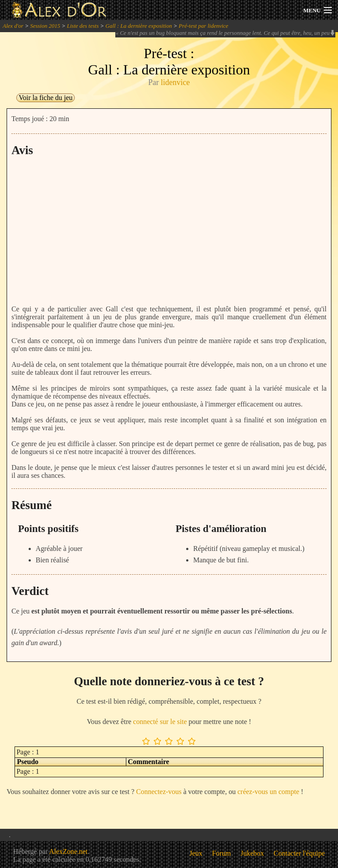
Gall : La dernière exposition (139, 26)
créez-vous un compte (268, 792)
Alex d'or (13, 26)
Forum (222, 853)
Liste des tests (83, 26)
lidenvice (175, 82)
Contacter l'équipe (299, 853)
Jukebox (252, 853)
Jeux (196, 853)
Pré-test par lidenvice (204, 26)
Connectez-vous (159, 792)
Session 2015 (45, 26)
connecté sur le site (160, 722)
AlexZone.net (68, 851)
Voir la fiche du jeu (45, 98)
